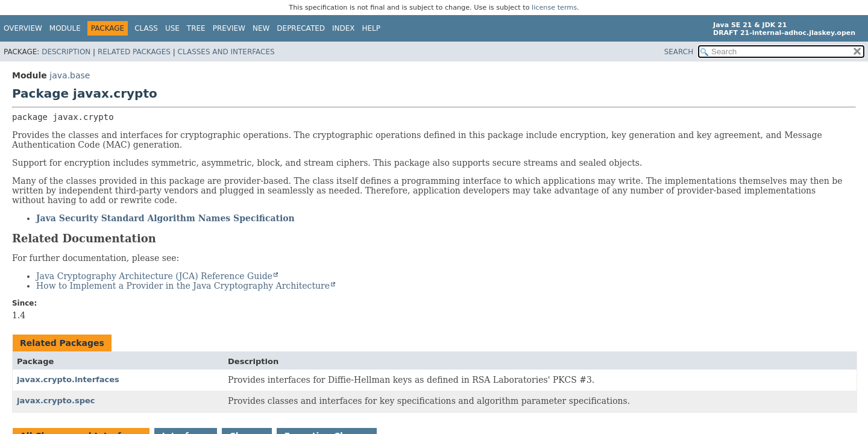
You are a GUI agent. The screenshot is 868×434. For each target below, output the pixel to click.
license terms (554, 8)
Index (344, 28)
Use (172, 28)
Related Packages (134, 52)
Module (65, 28)
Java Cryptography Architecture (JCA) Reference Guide (154, 276)
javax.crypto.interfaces (68, 379)
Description (66, 52)
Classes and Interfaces (226, 52)
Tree (196, 28)
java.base (70, 75)
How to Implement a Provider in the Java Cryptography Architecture (183, 286)
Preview (229, 28)
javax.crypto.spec (56, 401)
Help (372, 28)
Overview (23, 28)
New (261, 28)
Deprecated (301, 28)
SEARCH (679, 52)
